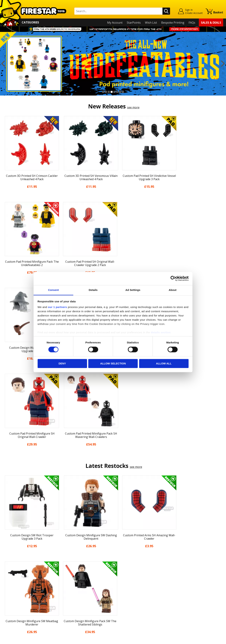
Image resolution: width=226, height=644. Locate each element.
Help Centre (66, 569)
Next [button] (223, 64)
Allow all (164, 364)
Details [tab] (93, 290)
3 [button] (109, 92)
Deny (62, 364)
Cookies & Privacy (14, 599)
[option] (113, 64)
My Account (115, 23)
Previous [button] (3, 64)
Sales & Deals (211, 23)
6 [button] (117, 92)
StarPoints (134, 23)
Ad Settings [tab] (133, 290)
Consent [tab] (53, 290)
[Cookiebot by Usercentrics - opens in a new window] (173, 278)
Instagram (140, 577)
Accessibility (11, 604)
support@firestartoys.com (75, 581)
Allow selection (113, 364)
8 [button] (123, 92)
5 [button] (114, 92)
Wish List (151, 23)
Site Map (9, 614)
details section (161, 332)
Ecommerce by (210, 640)
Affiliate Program (69, 607)
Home (7, 564)
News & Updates (14, 579)
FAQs (192, 23)
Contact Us (65, 564)
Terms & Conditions (16, 594)
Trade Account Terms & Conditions (81, 602)
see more (133, 107)
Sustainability (12, 609)
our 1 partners (58, 307)
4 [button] (112, 92)
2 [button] (106, 92)
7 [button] (120, 92)
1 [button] (103, 92)
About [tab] (173, 290)
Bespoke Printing (173, 23)
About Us (9, 574)
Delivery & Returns (15, 589)
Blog (6, 584)
